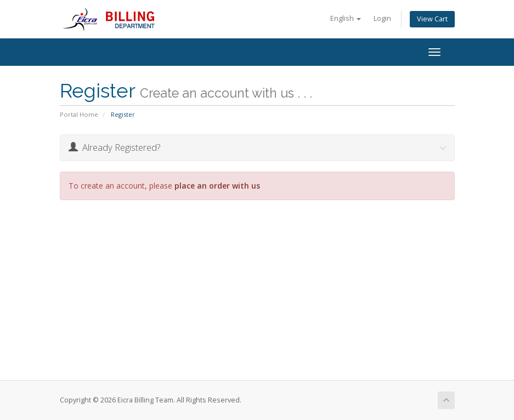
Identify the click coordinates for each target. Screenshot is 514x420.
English (346, 18)
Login (382, 18)
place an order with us (217, 186)
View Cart (432, 19)
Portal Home (79, 114)
